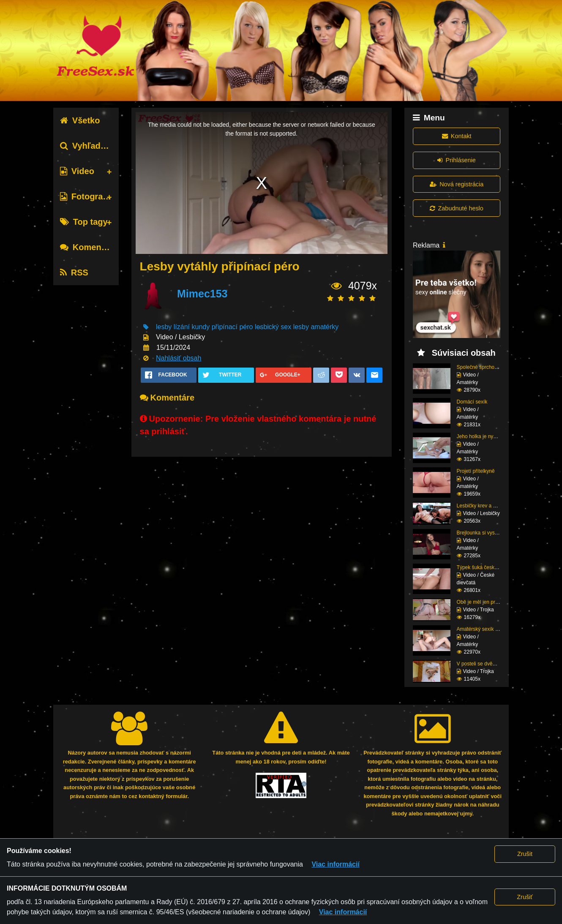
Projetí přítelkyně (476, 471)
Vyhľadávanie (93, 146)
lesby (164, 327)
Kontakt (457, 136)
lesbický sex (273, 327)
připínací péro (232, 327)
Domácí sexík (472, 402)
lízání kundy (192, 327)
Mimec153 (202, 294)
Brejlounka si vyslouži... (483, 533)
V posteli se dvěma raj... (484, 664)
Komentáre (88, 247)
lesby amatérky (316, 327)
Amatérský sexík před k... (485, 629)
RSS (74, 273)
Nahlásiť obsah (179, 358)
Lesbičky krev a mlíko (481, 506)
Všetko (80, 120)
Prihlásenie (456, 160)
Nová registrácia (457, 184)
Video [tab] (77, 171)
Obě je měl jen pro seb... (484, 602)
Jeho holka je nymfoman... (486, 436)
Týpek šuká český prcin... (485, 567)
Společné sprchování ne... (486, 367)
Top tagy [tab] (84, 222)
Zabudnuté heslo (456, 208)
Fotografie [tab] (86, 196)
